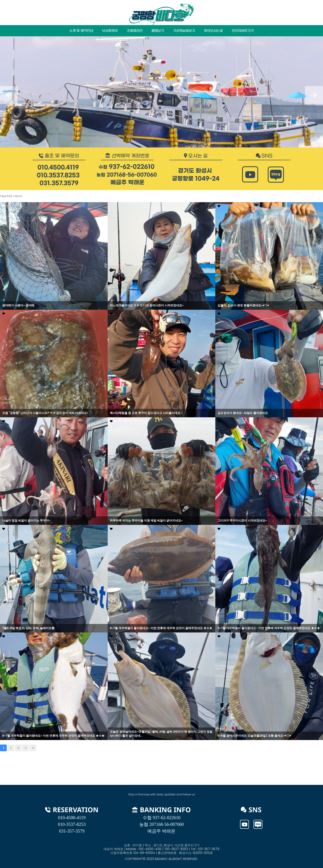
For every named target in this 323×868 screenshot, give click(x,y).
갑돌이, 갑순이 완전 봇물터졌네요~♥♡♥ (243, 305)
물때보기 (158, 31)
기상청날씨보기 (184, 31)
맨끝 (33, 748)
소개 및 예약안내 (81, 31)
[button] (9, 95)
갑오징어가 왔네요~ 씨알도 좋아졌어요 (243, 413)
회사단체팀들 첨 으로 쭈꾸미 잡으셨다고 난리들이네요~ (146, 413)
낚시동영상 (110, 31)
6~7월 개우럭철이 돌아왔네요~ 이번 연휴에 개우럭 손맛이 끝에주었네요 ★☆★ (161, 628)
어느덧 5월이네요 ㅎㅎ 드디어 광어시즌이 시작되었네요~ (147, 305)
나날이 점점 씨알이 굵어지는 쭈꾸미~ (26, 521)
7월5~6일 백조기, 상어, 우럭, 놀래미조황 (28, 628)
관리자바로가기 (243, 31)
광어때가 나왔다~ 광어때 (18, 305)
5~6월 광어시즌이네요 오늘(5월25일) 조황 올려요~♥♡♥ (254, 736)
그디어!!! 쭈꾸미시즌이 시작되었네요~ (242, 521)
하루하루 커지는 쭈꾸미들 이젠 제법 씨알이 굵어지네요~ (146, 521)
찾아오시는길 (213, 31)
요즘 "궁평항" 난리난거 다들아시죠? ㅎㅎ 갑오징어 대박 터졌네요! (45, 413)
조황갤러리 (135, 31)
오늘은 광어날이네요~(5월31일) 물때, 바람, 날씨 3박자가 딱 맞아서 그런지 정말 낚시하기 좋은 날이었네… (161, 734)
